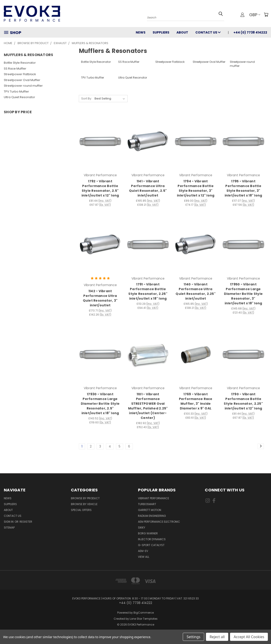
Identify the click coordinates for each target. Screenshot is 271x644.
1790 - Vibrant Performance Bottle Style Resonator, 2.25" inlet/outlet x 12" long (243, 401)
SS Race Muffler (15, 69)
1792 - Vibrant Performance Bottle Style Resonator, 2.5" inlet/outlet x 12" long (100, 188)
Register (26, 522)
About (182, 32)
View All (144, 557)
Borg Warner (148, 533)
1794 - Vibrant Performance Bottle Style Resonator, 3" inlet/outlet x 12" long (196, 188)
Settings (193, 637)
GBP (255, 15)
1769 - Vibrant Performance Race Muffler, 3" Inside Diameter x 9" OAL (196, 401)
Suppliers (161, 32)
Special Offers (81, 510)
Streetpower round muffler (23, 86)
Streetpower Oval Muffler (22, 80)
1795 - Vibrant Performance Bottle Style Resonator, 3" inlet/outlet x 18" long (243, 188)
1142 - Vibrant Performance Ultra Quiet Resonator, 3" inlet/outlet (100, 298)
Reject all (217, 637)
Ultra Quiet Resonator (19, 97)
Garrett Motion (150, 510)
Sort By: (87, 98)
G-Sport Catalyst (151, 545)
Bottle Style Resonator (20, 63)
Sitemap (9, 528)
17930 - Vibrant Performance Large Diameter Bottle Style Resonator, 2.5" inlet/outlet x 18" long (100, 404)
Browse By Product (85, 498)
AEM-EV (143, 551)
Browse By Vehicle (84, 504)
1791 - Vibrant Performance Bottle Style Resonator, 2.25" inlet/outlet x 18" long (148, 291)
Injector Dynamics (152, 539)
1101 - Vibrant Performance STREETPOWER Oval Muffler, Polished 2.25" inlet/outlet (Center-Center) (148, 406)
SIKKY (142, 528)
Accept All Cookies (249, 637)
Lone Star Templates (144, 619)
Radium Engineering (152, 516)
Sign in (9, 522)
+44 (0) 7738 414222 (250, 32)
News (141, 32)
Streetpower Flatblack (20, 74)
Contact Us (208, 32)
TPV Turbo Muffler (16, 92)
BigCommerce (144, 613)
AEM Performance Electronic (159, 522)
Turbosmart (147, 504)
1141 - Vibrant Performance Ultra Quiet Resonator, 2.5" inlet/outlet (148, 188)
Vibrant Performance (154, 498)
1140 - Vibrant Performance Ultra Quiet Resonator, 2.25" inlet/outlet (196, 291)
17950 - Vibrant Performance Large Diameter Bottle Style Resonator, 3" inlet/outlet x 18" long (243, 294)
